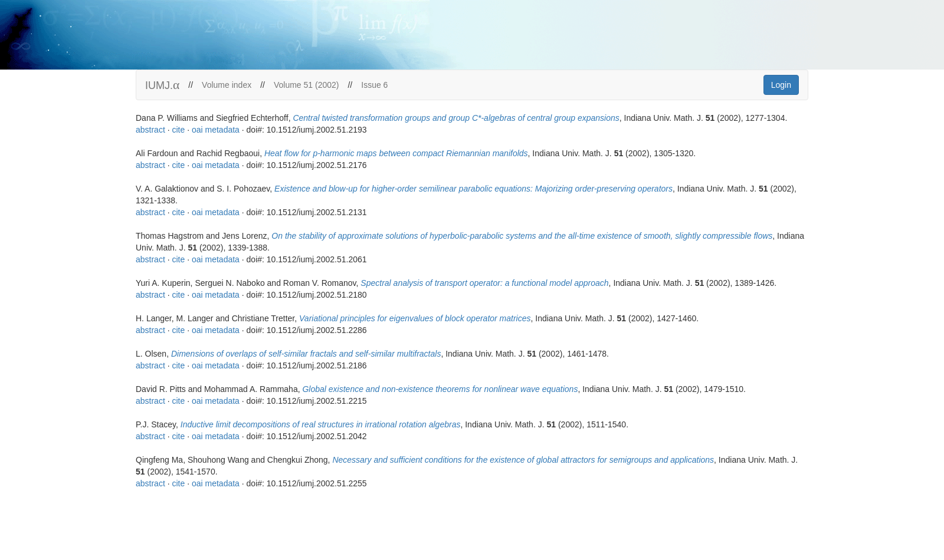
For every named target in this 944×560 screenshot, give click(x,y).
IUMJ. (162, 85)
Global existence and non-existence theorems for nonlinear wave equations (440, 389)
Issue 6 (374, 85)
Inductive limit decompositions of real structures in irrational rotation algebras (321, 424)
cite (178, 130)
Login (781, 85)
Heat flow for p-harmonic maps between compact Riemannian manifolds (396, 153)
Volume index (227, 85)
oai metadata (216, 130)
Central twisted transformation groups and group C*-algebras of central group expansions (456, 118)
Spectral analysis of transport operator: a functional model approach (484, 283)
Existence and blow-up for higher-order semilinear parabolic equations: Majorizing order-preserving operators (473, 189)
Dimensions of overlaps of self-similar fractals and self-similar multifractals (306, 354)
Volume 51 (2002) (307, 85)
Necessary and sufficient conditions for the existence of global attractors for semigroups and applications (523, 460)
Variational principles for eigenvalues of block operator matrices (415, 318)
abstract (150, 130)
